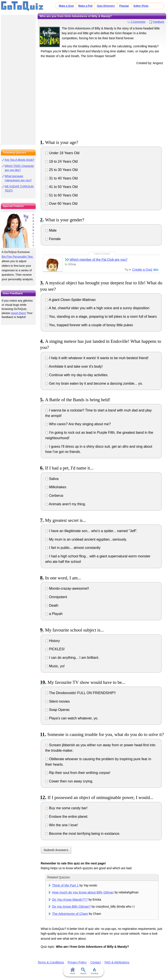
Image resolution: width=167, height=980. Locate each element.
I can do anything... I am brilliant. (72, 658)
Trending (94, 971)
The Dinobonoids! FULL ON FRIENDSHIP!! (80, 693)
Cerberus (54, 496)
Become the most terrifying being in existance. (83, 834)
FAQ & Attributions (117, 962)
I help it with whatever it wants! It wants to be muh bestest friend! (97, 358)
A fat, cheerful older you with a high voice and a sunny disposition (97, 308)
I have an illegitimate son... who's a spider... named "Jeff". (91, 531)
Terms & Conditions (51, 962)
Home (73, 971)
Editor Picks (141, 6)
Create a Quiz (142, 269)
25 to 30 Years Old (61, 170)
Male (51, 230)
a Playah (54, 614)
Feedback (159, 22)
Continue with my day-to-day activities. (77, 375)
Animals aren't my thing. (66, 504)
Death (52, 605)
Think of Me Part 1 (65, 885)
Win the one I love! (62, 825)
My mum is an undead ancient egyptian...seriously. (86, 539)
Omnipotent (56, 597)
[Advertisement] (102, 101)
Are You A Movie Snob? (20, 160)
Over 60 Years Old (61, 204)
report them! (18, 313)
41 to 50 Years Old (61, 187)
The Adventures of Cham (70, 914)
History (53, 641)
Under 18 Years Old (62, 153)
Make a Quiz (66, 6)
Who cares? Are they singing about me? (78, 424)
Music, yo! (55, 666)
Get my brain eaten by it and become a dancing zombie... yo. (94, 383)
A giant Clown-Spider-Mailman (70, 300)
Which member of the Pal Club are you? (99, 259)
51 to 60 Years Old (61, 195)
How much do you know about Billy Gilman (83, 892)
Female (53, 239)
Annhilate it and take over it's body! (74, 366)
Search (84, 971)
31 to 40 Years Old (61, 178)
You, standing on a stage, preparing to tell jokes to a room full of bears (101, 317)
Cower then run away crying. (69, 781)
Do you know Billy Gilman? (71, 906)
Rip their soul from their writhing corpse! (78, 773)
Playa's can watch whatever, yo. (72, 718)
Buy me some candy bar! (66, 808)
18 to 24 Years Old (61, 161)
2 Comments (138, 22)
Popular (124, 6)
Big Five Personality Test (17, 257)
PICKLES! (55, 649)
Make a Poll (85, 6)
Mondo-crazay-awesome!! (67, 588)
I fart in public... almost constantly (73, 548)
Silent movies (58, 701)
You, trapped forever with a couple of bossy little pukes (89, 325)
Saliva (52, 479)
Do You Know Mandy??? (70, 899)
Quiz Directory (106, 6)
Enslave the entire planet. (67, 817)
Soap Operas (57, 710)
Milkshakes (56, 487)
